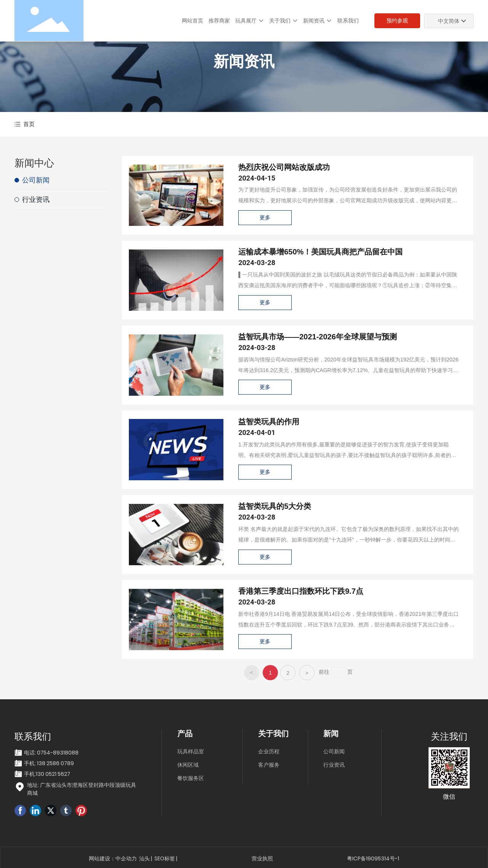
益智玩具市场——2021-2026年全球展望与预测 (318, 337)
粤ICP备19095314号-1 (373, 858)
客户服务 (269, 765)
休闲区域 (188, 765)
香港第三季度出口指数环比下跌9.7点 (301, 591)
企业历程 (269, 751)
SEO (159, 858)
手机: (30, 774)
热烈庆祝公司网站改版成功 (284, 167)
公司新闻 (334, 751)
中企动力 (126, 858)
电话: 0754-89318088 (51, 753)
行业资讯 (334, 765)
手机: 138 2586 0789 (49, 763)
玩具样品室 (191, 751)
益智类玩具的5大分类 (275, 506)
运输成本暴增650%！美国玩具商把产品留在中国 (320, 252)
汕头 (144, 858)
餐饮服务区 (191, 778)
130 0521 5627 (53, 774)
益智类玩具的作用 (269, 422)
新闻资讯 (244, 62)
